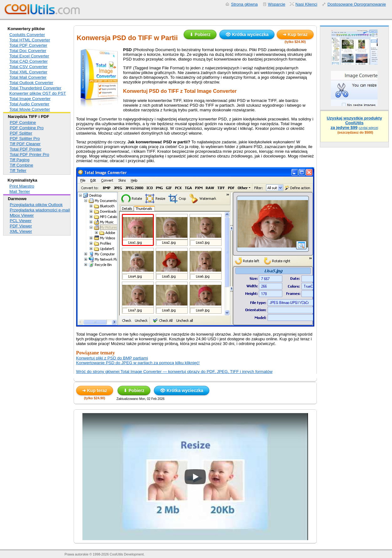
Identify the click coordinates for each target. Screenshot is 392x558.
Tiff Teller (18, 170)
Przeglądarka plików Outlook (36, 205)
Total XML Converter (28, 72)
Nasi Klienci (306, 4)
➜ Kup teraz (295, 35)
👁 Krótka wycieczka (247, 35)
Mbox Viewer (22, 215)
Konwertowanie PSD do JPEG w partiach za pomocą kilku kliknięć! (138, 363)
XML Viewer (21, 231)
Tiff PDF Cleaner (25, 144)
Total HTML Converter (30, 40)
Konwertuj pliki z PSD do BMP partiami (112, 358)
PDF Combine (23, 122)
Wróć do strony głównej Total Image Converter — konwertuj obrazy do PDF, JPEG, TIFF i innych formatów (174, 372)
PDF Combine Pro (27, 128)
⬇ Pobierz (200, 35)
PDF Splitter (21, 133)
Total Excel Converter (29, 56)
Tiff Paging (20, 160)
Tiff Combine (21, 165)
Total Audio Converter (29, 104)
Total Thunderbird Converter (35, 88)
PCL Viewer (21, 221)
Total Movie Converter (30, 109)
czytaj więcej (368, 128)
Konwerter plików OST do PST (38, 93)
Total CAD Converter (29, 61)
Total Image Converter (30, 99)
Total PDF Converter (28, 45)
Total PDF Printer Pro (29, 154)
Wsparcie (277, 4)
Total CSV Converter (28, 67)
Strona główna (244, 4)
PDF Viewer (21, 226)
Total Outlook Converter (31, 83)
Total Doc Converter (28, 51)
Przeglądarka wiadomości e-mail (40, 210)
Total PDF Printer (26, 149)
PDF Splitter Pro (25, 138)
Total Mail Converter (28, 77)
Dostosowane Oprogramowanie (357, 4)
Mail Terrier (20, 191)
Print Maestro (22, 186)
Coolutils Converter (27, 35)
